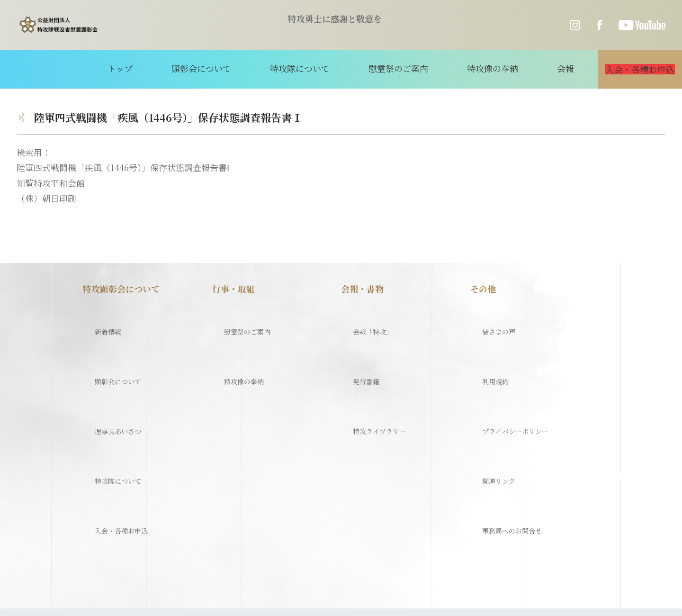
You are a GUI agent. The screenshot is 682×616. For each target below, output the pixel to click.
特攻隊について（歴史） (101, 506)
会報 (532, 68)
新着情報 (100, 319)
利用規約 (487, 344)
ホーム (32, 506)
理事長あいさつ (113, 369)
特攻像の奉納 (475, 68)
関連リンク (492, 394)
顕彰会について (229, 68)
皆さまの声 (492, 319)
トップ (163, 68)
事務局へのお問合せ (509, 419)
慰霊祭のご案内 (395, 68)
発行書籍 (358, 344)
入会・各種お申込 (117, 419)
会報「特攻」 (367, 319)
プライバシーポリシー (513, 369)
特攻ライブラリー (375, 369)
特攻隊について (312, 68)
